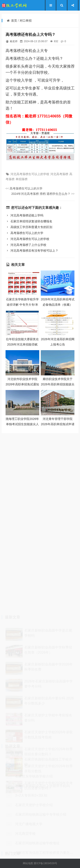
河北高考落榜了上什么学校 (26, 245)
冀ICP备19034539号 (45, 863)
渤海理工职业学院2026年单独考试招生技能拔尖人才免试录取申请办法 (22, 424)
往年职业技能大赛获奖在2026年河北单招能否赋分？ (22, 344)
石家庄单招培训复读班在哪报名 (29, 221)
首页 (14, 21)
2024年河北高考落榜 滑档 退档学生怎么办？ (43, 194)
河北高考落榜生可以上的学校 (30, 174)
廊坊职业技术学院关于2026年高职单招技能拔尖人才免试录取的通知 (57, 384)
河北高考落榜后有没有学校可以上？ (32, 251)
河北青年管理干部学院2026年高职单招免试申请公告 (57, 424)
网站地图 (28, 863)
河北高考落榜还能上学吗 (24, 215)
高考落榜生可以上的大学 (24, 188)
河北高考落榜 (59, 174)
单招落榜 (22, 179)
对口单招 (26, 21)
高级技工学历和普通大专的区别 (29, 227)
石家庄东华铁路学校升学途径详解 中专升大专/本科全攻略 (22, 304)
